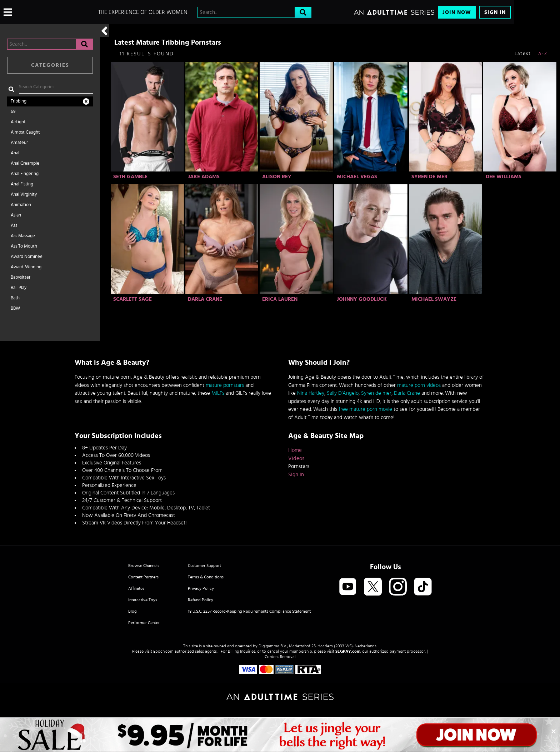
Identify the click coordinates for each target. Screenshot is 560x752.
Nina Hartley (311, 393)
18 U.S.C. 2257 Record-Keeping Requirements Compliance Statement (249, 611)
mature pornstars (225, 385)
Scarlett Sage (132, 299)
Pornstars (299, 466)
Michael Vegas (357, 177)
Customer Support (204, 566)
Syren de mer (376, 393)
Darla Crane (205, 299)
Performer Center (144, 623)
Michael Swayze (434, 299)
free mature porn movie (365, 409)
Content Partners (143, 577)
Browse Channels (144, 566)
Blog (132, 611)
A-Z (543, 54)
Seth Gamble (130, 177)
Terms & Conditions (206, 577)
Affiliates (136, 588)
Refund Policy (201, 600)
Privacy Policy (201, 588)
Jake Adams (204, 177)
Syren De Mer (429, 177)
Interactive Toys (143, 600)
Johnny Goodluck (362, 299)
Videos (296, 459)
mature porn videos (419, 385)
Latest (523, 54)
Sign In (495, 12)
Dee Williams (504, 177)
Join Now (457, 12)
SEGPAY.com (348, 651)
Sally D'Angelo (343, 393)
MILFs (218, 393)
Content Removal (280, 657)
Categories (50, 65)
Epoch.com (163, 651)
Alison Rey (277, 177)
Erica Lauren (280, 299)
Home (295, 450)
